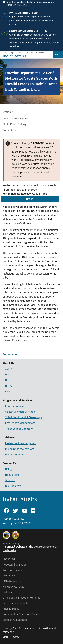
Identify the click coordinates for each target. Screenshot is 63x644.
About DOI (9, 559)
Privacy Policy (11, 609)
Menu (58, 54)
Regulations (12, 475)
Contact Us (9, 130)
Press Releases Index (15, 118)
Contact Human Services (20, 412)
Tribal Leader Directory (19, 429)
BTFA (8, 386)
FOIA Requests (12, 581)
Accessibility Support (16, 565)
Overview (8, 112)
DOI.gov (10, 469)
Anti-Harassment (13, 570)
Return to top (10, 354)
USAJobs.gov (13, 486)
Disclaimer (9, 576)
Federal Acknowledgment (21, 443)
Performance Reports (15, 603)
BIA (7, 375)
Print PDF (30, 199)
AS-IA (9, 369)
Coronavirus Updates (15, 620)
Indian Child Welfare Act (20, 449)
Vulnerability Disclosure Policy (21, 614)
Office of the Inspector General (21, 598)
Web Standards (14, 455)
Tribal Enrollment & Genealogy (24, 417)
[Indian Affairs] (28, 56)
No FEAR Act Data (14, 587)
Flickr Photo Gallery (15, 124)
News (9, 392)
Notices (7, 592)
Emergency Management (20, 423)
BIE (7, 380)
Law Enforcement (16, 406)
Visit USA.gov (11, 637)
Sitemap (10, 480)
